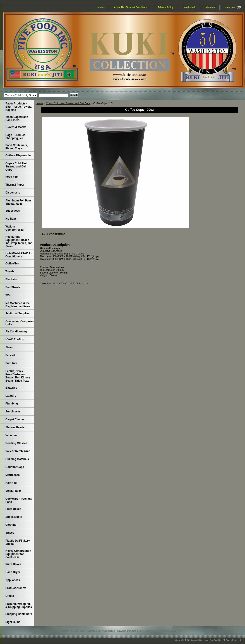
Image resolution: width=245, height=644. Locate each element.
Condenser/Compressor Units (20, 323)
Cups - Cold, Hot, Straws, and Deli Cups (68, 103)
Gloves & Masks (16, 127)
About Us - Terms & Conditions (131, 7)
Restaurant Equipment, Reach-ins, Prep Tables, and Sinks (19, 242)
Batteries (11, 388)
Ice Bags (11, 219)
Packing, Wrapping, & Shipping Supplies (19, 605)
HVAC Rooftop (15, 339)
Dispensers (13, 193)
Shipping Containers (19, 614)
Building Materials (17, 459)
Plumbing (12, 404)
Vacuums (11, 435)
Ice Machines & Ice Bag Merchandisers (18, 305)
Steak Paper (13, 491)
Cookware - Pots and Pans (19, 500)
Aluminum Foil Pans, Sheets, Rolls (19, 202)
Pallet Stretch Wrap (18, 451)
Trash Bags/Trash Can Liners (17, 119)
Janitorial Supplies (18, 313)
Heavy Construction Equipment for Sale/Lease (18, 554)
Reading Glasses (16, 443)
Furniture (11, 363)
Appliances (13, 580)
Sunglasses (13, 412)
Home (40, 103)
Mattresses (13, 475)
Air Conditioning (16, 332)
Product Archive (16, 588)
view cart (230, 7)
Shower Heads (15, 427)
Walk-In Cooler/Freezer (15, 228)
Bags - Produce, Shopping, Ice (16, 137)
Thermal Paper (15, 185)
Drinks (10, 596)
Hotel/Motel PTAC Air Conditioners (19, 255)
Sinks (9, 347)
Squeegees (13, 211)
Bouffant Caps (15, 467)
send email (190, 7)
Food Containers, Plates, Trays (17, 147)
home (101, 7)
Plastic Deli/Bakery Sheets (18, 542)
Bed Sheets (13, 287)
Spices (10, 533)
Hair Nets (11, 483)
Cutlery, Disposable (18, 155)
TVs (8, 295)
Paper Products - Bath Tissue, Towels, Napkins (19, 107)
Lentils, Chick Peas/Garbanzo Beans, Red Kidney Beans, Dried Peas (18, 376)
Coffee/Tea (12, 264)
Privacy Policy (166, 7)
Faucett (10, 355)
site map (210, 7)
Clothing (11, 525)
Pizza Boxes (13, 509)
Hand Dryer (13, 572)
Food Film (12, 177)
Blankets (11, 279)
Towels (10, 271)
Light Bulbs (13, 622)
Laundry (11, 396)
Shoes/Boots (14, 517)
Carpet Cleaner (15, 419)
